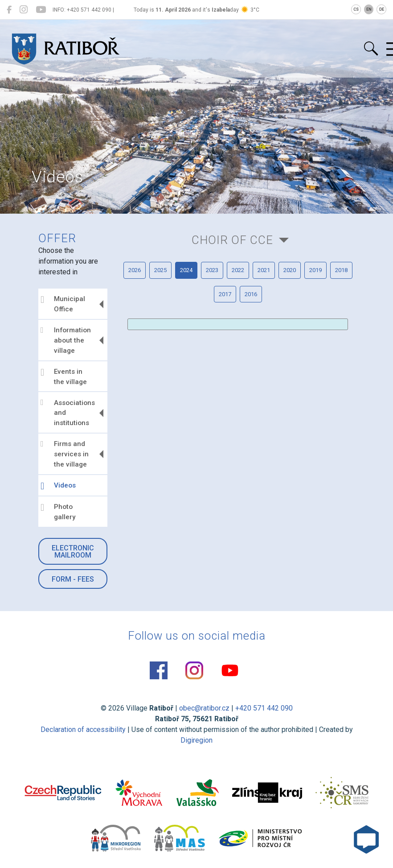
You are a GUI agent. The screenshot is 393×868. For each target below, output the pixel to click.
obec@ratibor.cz (204, 708)
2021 (264, 270)
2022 (238, 270)
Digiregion (196, 740)
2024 (186, 270)
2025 (160, 270)
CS (356, 9)
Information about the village (66, 340)
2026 (135, 270)
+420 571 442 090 (264, 708)
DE (382, 9)
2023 (212, 270)
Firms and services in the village (65, 454)
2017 (225, 294)
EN (369, 9)
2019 (315, 270)
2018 (341, 270)
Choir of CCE (232, 240)
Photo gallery (58, 512)
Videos (58, 486)
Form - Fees (73, 579)
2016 (251, 294)
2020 (290, 270)
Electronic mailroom (73, 552)
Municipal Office (63, 304)
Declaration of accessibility (83, 730)
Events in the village (64, 377)
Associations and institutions (68, 413)
